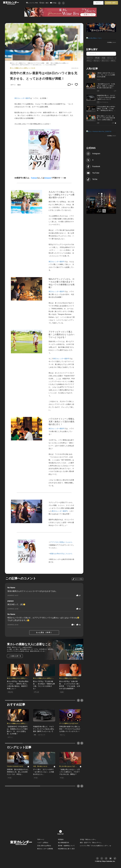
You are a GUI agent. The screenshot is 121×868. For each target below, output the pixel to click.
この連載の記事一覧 (15, 656)
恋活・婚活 (44, 3)
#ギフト (113, 60)
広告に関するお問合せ (44, 846)
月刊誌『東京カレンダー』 (88, 839)
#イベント (110, 58)
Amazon (48, 178)
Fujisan (34, 178)
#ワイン (89, 60)
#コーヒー (97, 60)
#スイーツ (90, 58)
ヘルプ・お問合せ (43, 843)
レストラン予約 (32, 3)
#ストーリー (105, 60)
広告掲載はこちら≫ (112, 42)
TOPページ (41, 839)
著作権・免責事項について (66, 846)
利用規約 (61, 839)
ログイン (98, 3)
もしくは (41, 178)
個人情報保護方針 (64, 843)
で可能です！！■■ (59, 178)
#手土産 (97, 58)
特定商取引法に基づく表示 (66, 849)
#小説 (103, 58)
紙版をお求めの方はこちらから (61, 554)
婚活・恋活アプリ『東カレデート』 (91, 843)
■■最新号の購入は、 (23, 178)
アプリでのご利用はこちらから (61, 542)
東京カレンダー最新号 (22, 98)
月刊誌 (53, 3)
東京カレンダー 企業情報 (45, 849)
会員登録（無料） (111, 3)
